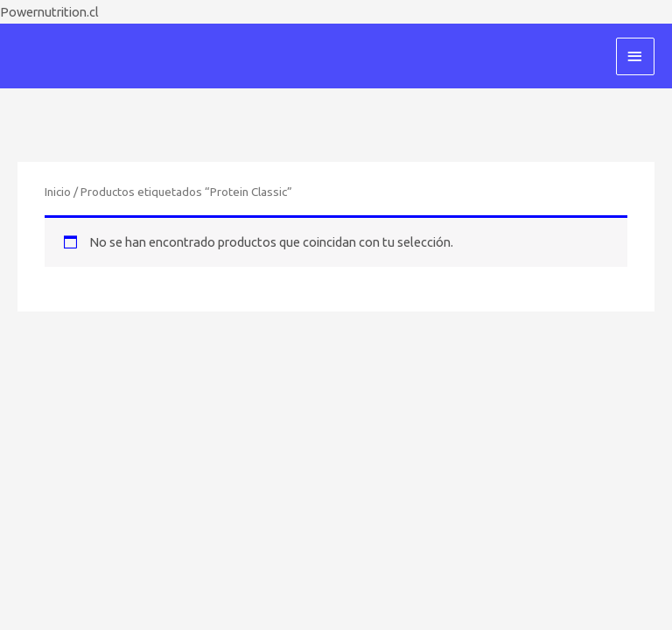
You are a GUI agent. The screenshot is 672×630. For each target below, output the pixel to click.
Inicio (58, 192)
